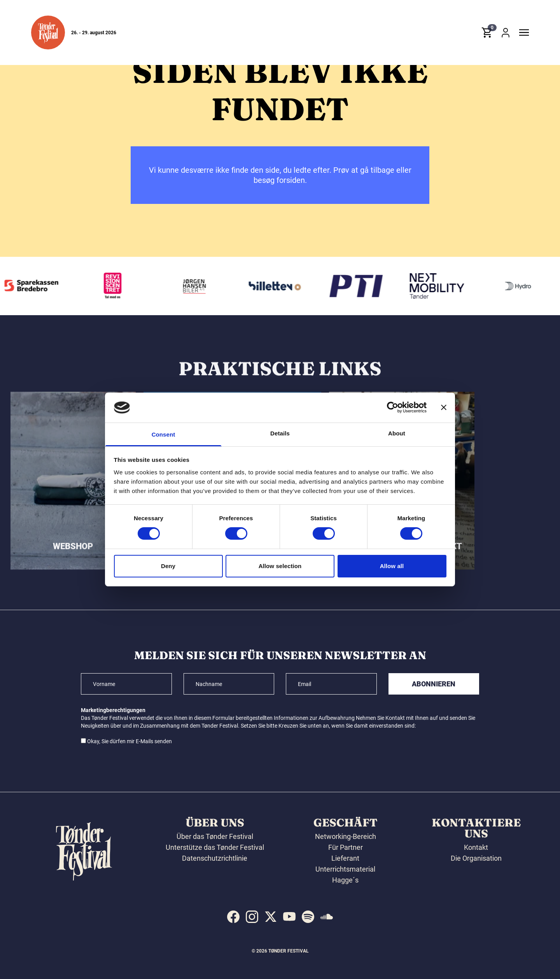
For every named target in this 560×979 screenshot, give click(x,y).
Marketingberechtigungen (113, 710)
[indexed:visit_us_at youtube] (289, 917)
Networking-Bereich (346, 836)
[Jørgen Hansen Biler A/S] (198, 286)
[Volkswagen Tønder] (441, 286)
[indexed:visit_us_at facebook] (233, 917)
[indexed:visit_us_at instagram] (252, 917)
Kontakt (476, 847)
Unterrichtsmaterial (345, 869)
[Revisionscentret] (116, 286)
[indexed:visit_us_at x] (271, 917)
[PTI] (360, 286)
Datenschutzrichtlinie (215, 858)
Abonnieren (434, 684)
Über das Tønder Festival (215, 836)
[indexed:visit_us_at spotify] (308, 917)
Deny (168, 566)
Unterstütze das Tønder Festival (215, 847)
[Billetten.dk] (278, 286)
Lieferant (345, 858)
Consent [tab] (164, 434)
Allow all (392, 566)
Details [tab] (280, 433)
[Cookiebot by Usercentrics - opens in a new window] (393, 407)
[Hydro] (522, 286)
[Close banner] (444, 407)
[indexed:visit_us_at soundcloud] (327, 917)
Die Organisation (476, 858)
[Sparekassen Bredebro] (35, 286)
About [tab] (397, 433)
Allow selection (280, 566)
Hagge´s (345, 880)
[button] (48, 32)
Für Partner (346, 847)
